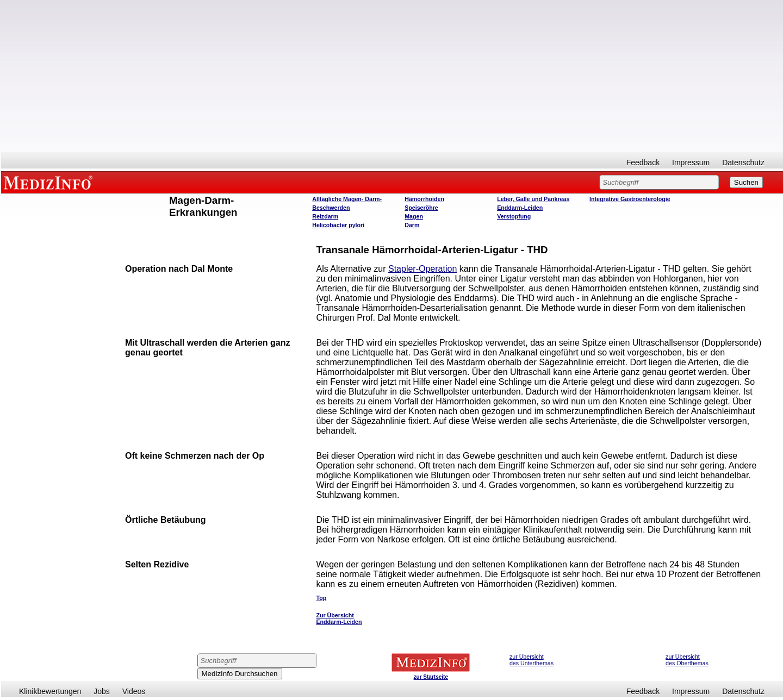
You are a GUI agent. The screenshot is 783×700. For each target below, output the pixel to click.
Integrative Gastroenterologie (630, 199)
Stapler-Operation (422, 269)
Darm (412, 225)
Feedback (643, 162)
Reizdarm (325, 216)
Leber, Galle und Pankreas (533, 199)
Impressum (691, 162)
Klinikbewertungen (50, 691)
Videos (134, 691)
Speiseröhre (421, 208)
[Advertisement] (392, 76)
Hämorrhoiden (424, 199)
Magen (414, 216)
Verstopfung (514, 216)
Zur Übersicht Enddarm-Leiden (339, 618)
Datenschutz (743, 162)
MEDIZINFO (50, 182)
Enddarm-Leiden (520, 208)
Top (321, 598)
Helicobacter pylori (338, 225)
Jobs (102, 691)
